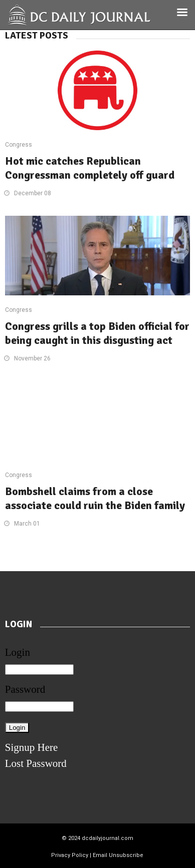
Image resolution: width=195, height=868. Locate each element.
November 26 (32, 358)
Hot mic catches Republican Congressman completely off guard (90, 168)
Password (25, 689)
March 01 (27, 524)
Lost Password (36, 763)
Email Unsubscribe (118, 855)
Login (18, 652)
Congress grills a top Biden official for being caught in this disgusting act (97, 333)
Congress (19, 145)
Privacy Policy (70, 855)
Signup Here (32, 747)
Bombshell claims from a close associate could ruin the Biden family (95, 498)
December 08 (33, 193)
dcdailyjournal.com (108, 838)
